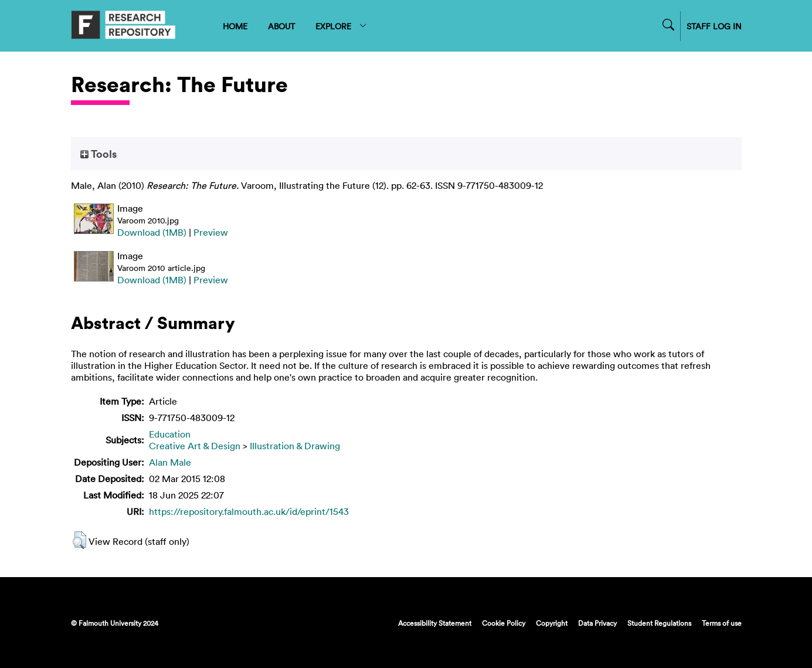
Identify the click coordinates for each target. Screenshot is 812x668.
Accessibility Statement (435, 623)
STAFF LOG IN (714, 26)
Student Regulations (659, 623)
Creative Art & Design (195, 446)
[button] (79, 540)
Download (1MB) (152, 232)
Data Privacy (597, 623)
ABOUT (281, 26)
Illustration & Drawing (295, 446)
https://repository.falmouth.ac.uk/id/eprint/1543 (249, 511)
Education (170, 434)
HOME (235, 26)
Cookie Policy (504, 623)
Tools (98, 154)
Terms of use (722, 623)
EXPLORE (342, 26)
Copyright (552, 623)
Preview (211, 232)
